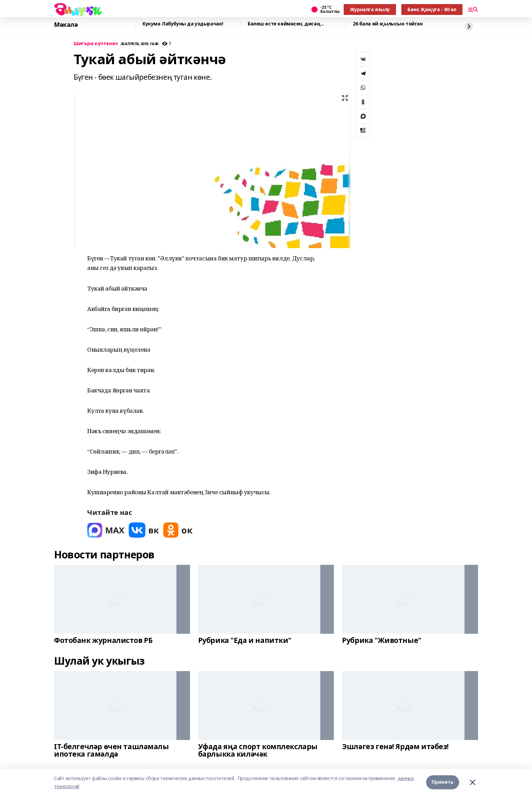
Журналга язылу (370, 9)
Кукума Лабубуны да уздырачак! (183, 24)
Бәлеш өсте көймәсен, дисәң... (286, 24)
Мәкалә (66, 25)
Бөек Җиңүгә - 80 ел (432, 9)
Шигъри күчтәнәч (96, 44)
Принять (443, 782)
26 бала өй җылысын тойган (388, 24)
